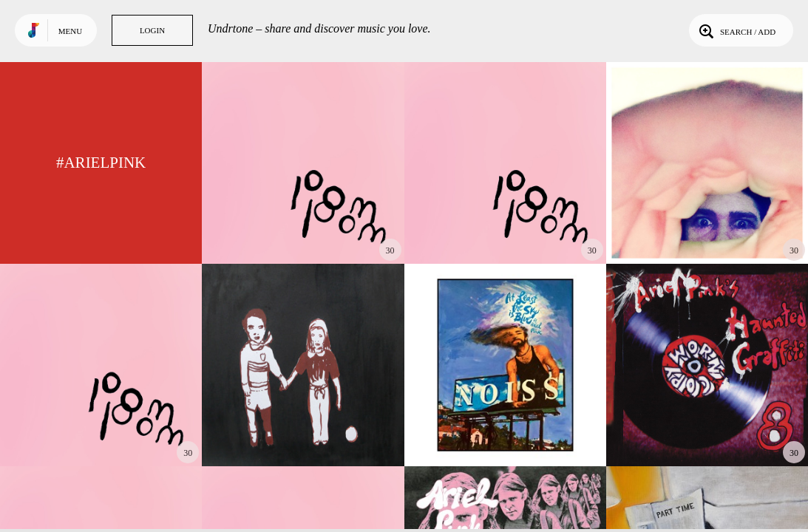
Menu (70, 31)
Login (152, 30)
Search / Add (736, 30)
